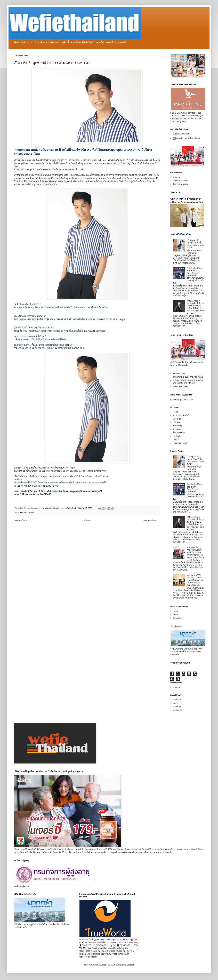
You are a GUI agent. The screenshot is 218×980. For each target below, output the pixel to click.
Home (176, 412)
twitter (176, 703)
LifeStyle (177, 436)
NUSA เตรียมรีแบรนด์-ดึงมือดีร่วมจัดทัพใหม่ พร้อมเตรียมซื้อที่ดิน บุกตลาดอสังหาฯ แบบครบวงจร (195, 307)
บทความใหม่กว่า (22, 521)
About (176, 615)
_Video (176, 440)
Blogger (130, 965)
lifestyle (31, 512)
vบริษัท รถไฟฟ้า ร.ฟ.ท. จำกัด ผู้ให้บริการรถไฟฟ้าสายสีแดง (188, 382)
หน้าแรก (87, 521)
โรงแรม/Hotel (179, 433)
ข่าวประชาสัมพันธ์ (181, 415)
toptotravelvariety (181, 181)
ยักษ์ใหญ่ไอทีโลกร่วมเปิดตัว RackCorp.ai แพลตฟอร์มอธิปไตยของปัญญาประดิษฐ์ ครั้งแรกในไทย (188, 276)
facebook (177, 700)
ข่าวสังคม (177, 429)
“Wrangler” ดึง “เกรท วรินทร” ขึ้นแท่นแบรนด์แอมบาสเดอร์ (195, 244)
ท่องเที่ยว (177, 419)
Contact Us (178, 618)
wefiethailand (179, 373)
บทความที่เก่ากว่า (151, 521)
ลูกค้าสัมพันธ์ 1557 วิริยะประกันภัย (188, 377)
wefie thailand (183, 134)
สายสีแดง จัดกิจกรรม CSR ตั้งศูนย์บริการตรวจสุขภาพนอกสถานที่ (195, 551)
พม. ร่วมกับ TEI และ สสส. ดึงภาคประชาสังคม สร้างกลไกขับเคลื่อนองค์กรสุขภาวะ (195, 580)
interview (23, 512)
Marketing (177, 426)
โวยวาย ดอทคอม (181, 184)
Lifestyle (177, 422)
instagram (177, 710)
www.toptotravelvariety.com (189, 138)
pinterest (177, 707)
